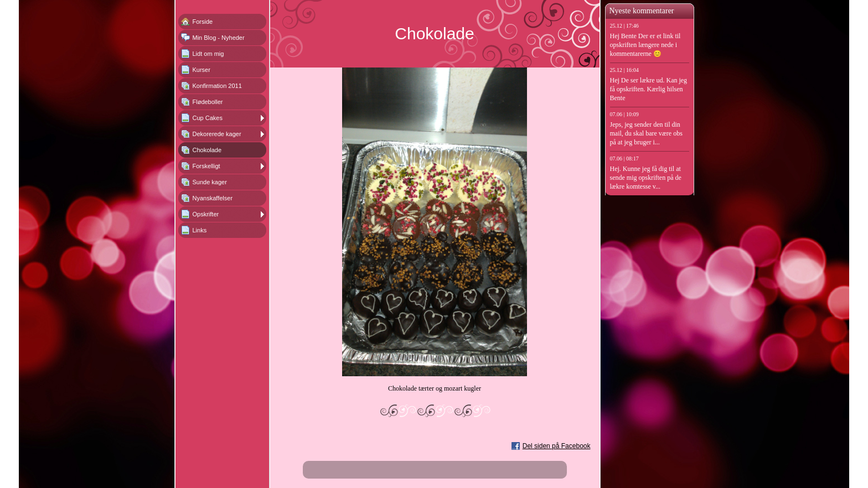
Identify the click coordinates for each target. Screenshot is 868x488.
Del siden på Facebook (557, 446)
